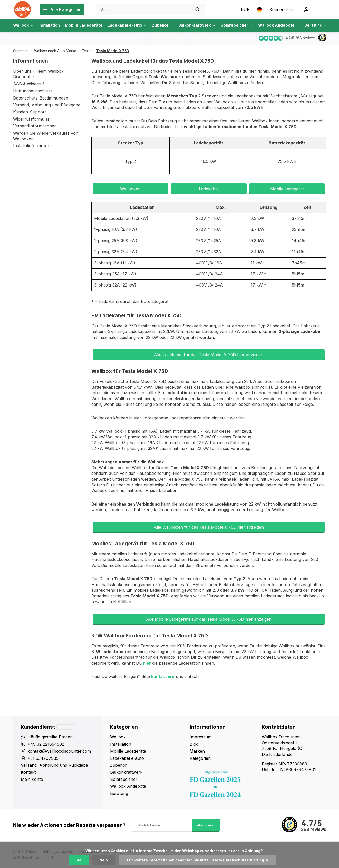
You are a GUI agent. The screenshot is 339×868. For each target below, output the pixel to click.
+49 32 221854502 (46, 744)
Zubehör (166, 25)
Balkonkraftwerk (202, 25)
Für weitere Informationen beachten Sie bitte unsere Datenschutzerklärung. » (198, 860)
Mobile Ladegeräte (85, 25)
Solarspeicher (243, 25)
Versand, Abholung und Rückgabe (47, 105)
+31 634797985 (43, 758)
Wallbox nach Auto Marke (58, 51)
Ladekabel (209, 189)
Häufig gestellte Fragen (50, 737)
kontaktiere (163, 676)
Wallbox (23, 25)
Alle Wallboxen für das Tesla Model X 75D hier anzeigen (209, 527)
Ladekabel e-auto (130, 25)
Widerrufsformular (31, 119)
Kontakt (28, 772)
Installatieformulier (31, 146)
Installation (50, 25)
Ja (79, 860)
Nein (104, 860)
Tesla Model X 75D (113, 51)
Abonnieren (206, 825)
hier (147, 663)
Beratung (324, 25)
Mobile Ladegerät (287, 189)
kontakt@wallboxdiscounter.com (59, 751)
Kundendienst (283, 9)
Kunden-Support (30, 112)
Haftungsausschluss (33, 91)
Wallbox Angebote (286, 25)
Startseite (24, 51)
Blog (194, 744)
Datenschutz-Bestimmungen (41, 98)
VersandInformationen (35, 126)
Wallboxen (130, 189)
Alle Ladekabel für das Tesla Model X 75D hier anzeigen (209, 355)
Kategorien (200, 758)
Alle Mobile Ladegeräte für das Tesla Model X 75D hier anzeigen (209, 619)
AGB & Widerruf (29, 84)
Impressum (201, 737)
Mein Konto (32, 779)
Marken (197, 751)
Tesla (89, 51)
